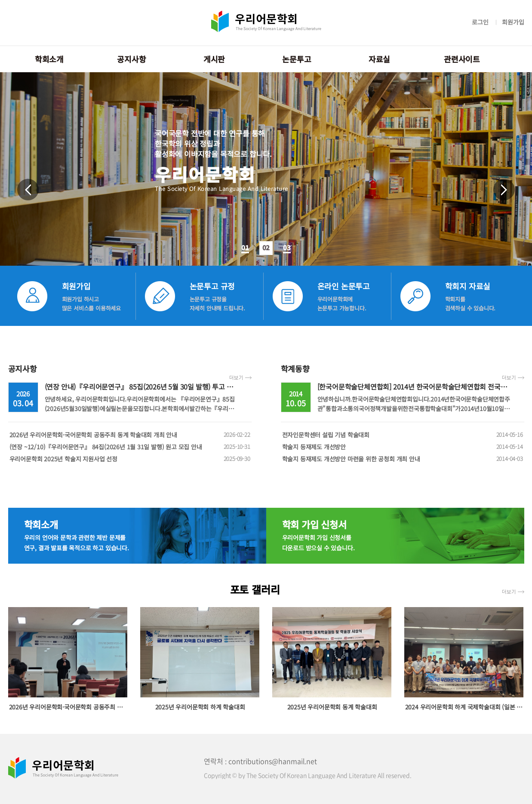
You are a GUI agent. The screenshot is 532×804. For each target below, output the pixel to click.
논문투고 (297, 59)
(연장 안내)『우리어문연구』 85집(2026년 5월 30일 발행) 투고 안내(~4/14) (153, 387)
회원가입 (513, 22)
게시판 (214, 59)
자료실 (379, 59)
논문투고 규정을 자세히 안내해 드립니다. (217, 304)
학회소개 (49, 59)
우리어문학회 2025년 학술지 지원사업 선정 (130, 459)
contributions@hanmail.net (273, 761)
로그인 (480, 22)
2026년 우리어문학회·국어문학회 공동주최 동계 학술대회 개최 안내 (130, 435)
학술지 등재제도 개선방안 (403, 447)
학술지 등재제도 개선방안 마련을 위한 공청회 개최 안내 (403, 459)
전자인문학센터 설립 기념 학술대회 (403, 435)
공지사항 (131, 59)
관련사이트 (462, 59)
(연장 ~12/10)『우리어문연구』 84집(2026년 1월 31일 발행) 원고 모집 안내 (130, 447)
